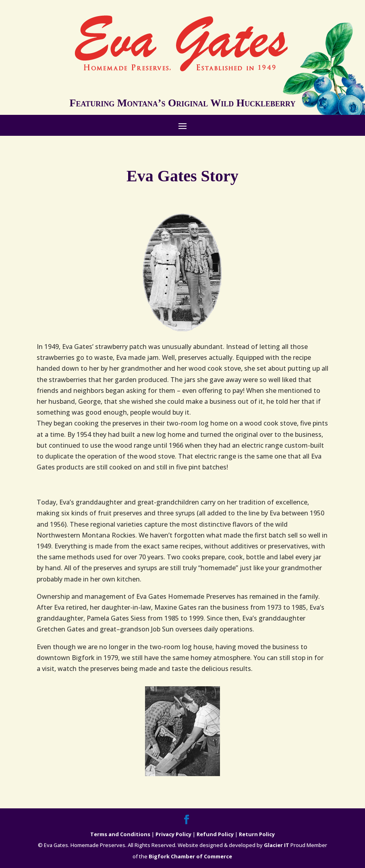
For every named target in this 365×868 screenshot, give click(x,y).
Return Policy (257, 834)
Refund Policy (215, 834)
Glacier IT (277, 845)
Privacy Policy (173, 834)
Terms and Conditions (120, 834)
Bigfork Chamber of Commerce (190, 856)
